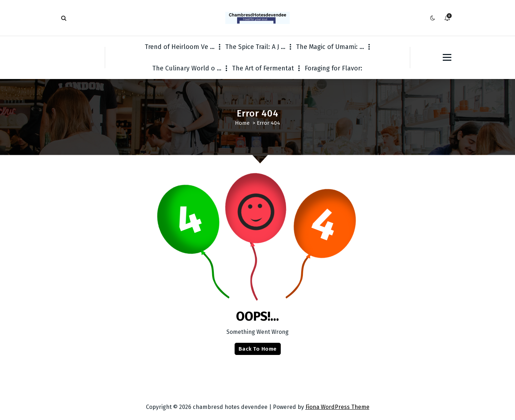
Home (242, 123)
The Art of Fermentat (263, 68)
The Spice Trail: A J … (255, 47)
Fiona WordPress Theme (337, 407)
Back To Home (258, 349)
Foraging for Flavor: (333, 68)
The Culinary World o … (187, 68)
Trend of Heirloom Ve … (180, 47)
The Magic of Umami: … (330, 47)
